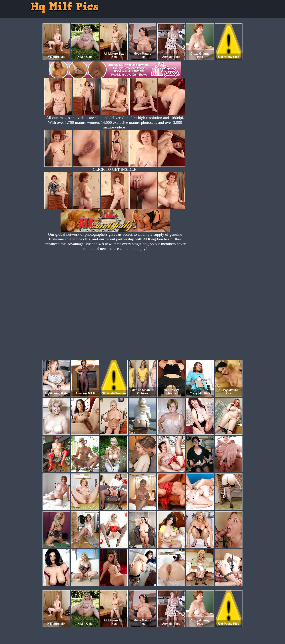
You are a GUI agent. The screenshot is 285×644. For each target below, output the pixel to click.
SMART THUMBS (149, 629)
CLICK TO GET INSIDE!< (115, 169)
